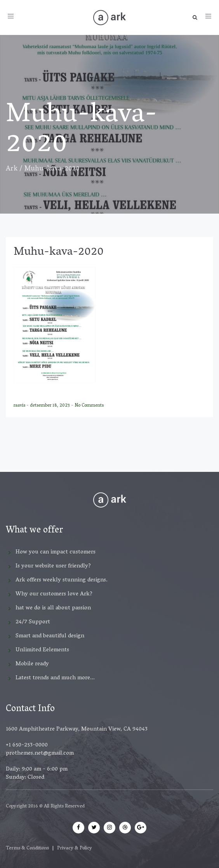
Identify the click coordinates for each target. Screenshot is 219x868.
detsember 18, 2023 (50, 406)
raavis (20, 406)
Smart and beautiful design (50, 636)
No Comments (89, 406)
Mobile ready (32, 664)
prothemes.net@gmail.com (40, 753)
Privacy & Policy (75, 848)
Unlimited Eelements (42, 650)
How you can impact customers (56, 552)
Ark (12, 169)
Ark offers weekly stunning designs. (62, 580)
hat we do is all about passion (53, 608)
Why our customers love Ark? (54, 594)
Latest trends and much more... (55, 678)
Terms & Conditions (27, 848)
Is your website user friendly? (53, 566)
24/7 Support (33, 622)
